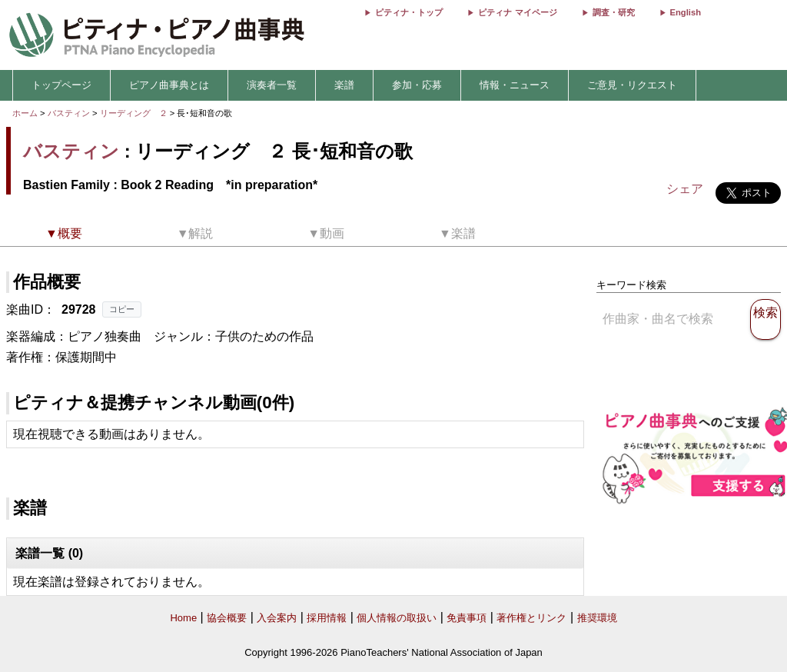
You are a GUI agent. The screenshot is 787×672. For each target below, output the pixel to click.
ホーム (25, 113)
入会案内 (277, 618)
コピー (122, 309)
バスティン (69, 113)
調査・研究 (614, 12)
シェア (685, 189)
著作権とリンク (531, 618)
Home (183, 618)
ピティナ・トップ (409, 12)
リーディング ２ (135, 113)
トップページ (61, 85)
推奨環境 (597, 618)
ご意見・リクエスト (632, 85)
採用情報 (327, 618)
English (686, 12)
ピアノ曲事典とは (169, 85)
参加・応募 (417, 85)
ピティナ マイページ (517, 12)
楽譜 (344, 85)
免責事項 (467, 618)
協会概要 (227, 618)
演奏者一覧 (272, 85)
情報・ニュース (515, 85)
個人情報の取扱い (397, 618)
